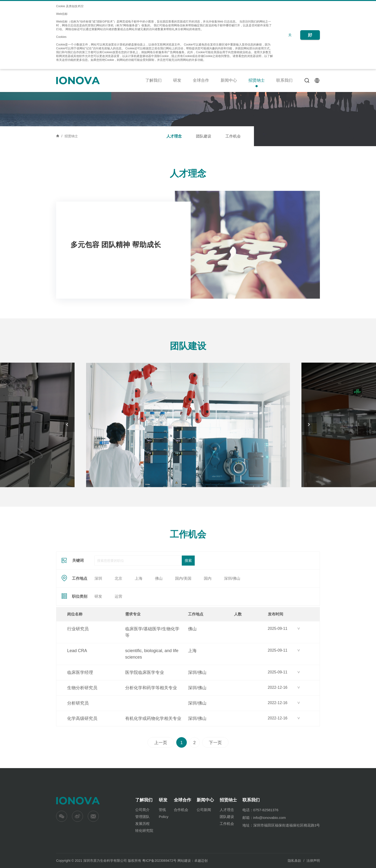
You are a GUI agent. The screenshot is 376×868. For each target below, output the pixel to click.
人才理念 (174, 136)
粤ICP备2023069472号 (159, 861)
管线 (162, 810)
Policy (164, 817)
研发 (177, 80)
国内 (208, 610)
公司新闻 (204, 810)
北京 (118, 610)
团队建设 (204, 136)
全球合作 (201, 80)
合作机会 (181, 810)
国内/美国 (183, 610)
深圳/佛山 (232, 610)
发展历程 (142, 824)
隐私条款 (294, 861)
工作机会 (233, 136)
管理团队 (142, 817)
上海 (139, 610)
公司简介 (142, 810)
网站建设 (184, 861)
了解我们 (153, 80)
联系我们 (284, 80)
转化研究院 (144, 831)
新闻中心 (229, 80)
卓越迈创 (201, 861)
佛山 (159, 610)
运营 (118, 628)
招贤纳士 (257, 80)
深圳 (98, 610)
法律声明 (313, 861)
